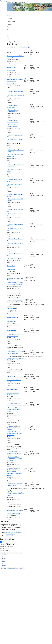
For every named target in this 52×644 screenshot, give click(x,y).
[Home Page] (11, 13)
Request (10, 103)
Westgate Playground (13, 514)
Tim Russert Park (12, 389)
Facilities (9, 19)
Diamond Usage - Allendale (16, 91)
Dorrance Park (11, 270)
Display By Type (25, 47)
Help (4, 562)
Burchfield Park (12, 67)
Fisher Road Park (12, 308)
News (9, 27)
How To (4, 565)
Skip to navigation (5, 1)
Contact (9, 24)
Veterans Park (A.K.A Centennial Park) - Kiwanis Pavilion (14, 410)
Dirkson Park (11, 266)
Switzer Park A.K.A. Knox (14, 380)
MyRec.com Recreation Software (16, 568)
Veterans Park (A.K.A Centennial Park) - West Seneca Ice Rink (14, 470)
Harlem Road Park (12, 318)
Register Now (13, 42)
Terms (4, 555)
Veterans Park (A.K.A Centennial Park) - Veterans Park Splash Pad (15, 459)
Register (9, 16)
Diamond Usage (12, 84)
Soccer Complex (12, 331)
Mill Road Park (11, 321)
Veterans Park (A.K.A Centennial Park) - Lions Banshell (14, 428)
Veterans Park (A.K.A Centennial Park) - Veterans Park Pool (15, 453)
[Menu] (8, 39)
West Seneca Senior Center (15, 510)
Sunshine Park (11, 376)
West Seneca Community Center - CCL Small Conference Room (15, 494)
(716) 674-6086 (11, 534)
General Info (11, 22)
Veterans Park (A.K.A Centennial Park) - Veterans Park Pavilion (15, 433)
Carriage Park (11, 71)
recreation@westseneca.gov (14, 532)
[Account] (11, 29)
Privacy (4, 558)
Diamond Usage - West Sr (15, 258)
